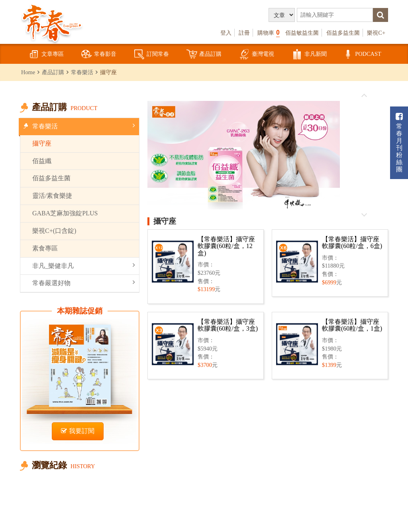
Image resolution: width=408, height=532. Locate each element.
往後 (364, 215)
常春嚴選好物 (84, 283)
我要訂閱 (78, 431)
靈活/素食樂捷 (52, 196)
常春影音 (99, 54)
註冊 (244, 33)
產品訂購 (204, 54)
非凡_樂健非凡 (84, 265)
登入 (226, 33)
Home (28, 72)
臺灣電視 (257, 54)
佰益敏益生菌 (302, 33)
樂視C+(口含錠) (54, 231)
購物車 (269, 33)
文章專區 (46, 54)
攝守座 (42, 143)
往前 (364, 96)
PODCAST (362, 54)
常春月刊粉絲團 (399, 143)
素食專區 (45, 248)
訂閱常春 (151, 54)
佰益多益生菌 (343, 33)
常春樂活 (82, 72)
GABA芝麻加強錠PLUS (65, 213)
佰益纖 (42, 161)
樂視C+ (376, 33)
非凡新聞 (309, 54)
